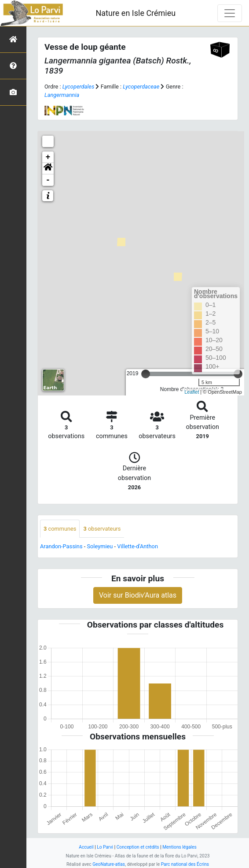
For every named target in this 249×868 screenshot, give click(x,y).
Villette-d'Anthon (137, 546)
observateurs (102, 529)
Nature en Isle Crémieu (135, 13)
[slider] (146, 374)
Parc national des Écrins (185, 864)
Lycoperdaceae (141, 87)
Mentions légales (179, 847)
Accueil (86, 847)
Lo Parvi (105, 847)
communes (60, 529)
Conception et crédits (138, 847)
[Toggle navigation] (230, 13)
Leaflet (192, 392)
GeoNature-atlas (109, 864)
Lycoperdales (79, 87)
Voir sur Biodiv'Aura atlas (138, 595)
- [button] (48, 180)
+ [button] (48, 157)
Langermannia (62, 95)
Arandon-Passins (61, 546)
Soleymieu (100, 546)
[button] (48, 169)
